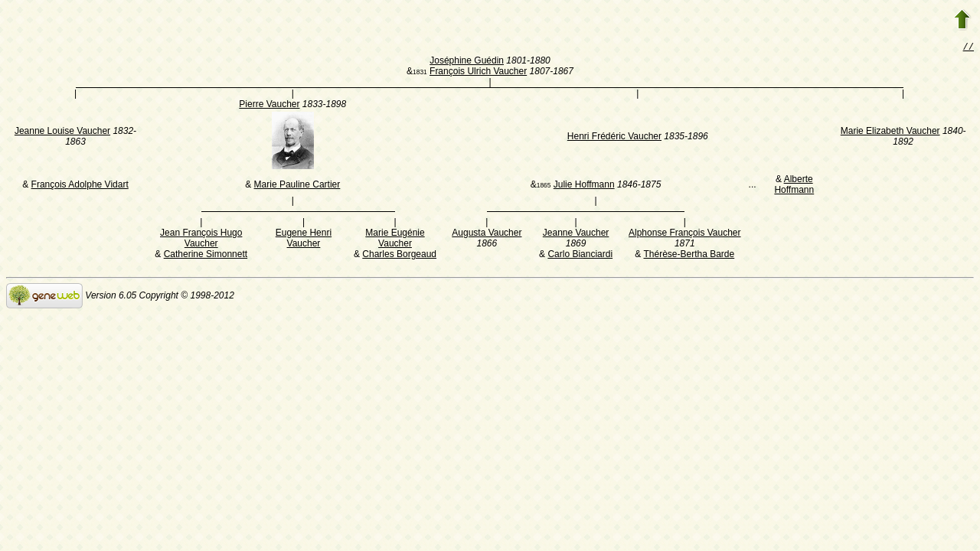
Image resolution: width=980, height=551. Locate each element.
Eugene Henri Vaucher (304, 240)
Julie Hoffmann (584, 186)
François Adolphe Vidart (80, 186)
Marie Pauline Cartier (297, 186)
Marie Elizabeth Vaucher (890, 132)
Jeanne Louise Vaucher (62, 132)
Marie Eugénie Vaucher (395, 240)
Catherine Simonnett (206, 256)
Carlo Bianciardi (580, 256)
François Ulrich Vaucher (478, 73)
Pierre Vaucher (269, 106)
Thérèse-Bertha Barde (689, 256)
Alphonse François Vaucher (685, 234)
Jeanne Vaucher (576, 234)
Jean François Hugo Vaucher (201, 240)
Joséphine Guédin (467, 62)
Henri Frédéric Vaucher (614, 138)
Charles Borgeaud (399, 256)
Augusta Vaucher (487, 234)
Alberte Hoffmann (794, 186)
